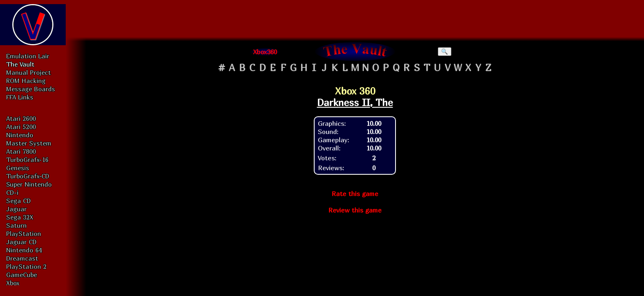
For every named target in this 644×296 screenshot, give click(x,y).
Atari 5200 (21, 127)
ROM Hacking (26, 81)
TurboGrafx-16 (27, 160)
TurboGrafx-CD (28, 176)
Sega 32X (20, 217)
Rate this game (355, 194)
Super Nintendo (29, 184)
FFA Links (20, 97)
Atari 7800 (21, 151)
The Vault (20, 64)
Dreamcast (22, 258)
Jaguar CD (21, 242)
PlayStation (24, 234)
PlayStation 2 (26, 266)
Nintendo (20, 135)
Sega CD (18, 201)
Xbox (13, 283)
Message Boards (31, 89)
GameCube (22, 275)
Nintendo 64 (24, 250)
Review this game (355, 210)
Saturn (16, 225)
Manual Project (29, 72)
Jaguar (16, 209)
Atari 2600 (21, 118)
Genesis (18, 168)
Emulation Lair (28, 56)
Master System (29, 143)
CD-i (12, 192)
